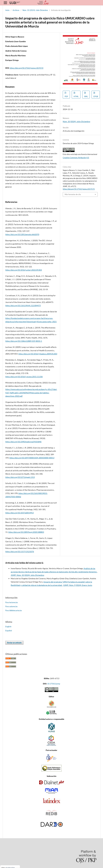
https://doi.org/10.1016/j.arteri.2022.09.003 (24, 270)
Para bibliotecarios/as (14, 610)
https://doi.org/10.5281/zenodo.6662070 (22, 234)
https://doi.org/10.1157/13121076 (20, 552)
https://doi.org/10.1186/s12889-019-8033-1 (24, 341)
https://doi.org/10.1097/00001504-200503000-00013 (32, 458)
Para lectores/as (12, 602)
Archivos (16, 10)
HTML (76, 96)
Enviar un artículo (14, 643)
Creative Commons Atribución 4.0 (76, 158)
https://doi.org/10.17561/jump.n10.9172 (26, 68)
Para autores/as (11, 606)
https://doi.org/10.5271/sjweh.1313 (20, 477)
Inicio (7, 10)
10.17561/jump (54, 684)
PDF (66, 96)
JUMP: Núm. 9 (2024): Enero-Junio (78, 585)
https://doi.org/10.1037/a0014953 (20, 513)
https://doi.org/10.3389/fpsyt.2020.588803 (26, 532)
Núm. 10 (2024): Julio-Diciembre (35, 10)
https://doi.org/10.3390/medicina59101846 (23, 442)
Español (9, 631)
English (8, 626)
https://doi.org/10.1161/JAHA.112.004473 (23, 305)
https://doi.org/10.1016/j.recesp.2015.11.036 (24, 377)
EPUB (96, 96)
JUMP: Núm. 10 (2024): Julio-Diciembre (27, 575)
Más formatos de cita (73, 194)
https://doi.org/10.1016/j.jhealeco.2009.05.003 (38, 354)
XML (86, 96)
